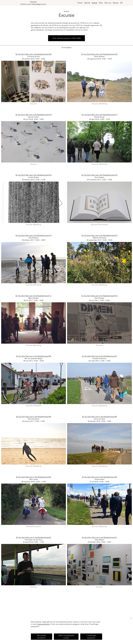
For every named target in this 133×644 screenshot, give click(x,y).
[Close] (131, 618)
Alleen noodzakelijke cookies (66, 637)
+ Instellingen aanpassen (91, 637)
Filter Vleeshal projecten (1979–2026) (66, 38)
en (121, 3)
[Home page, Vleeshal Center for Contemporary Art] (33, 3)
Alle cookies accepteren (42, 637)
